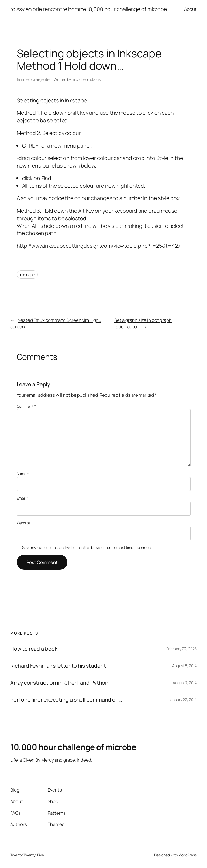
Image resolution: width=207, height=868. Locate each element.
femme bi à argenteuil (35, 79)
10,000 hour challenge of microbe (127, 9)
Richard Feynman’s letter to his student (58, 666)
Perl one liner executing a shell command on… (66, 700)
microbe (79, 79)
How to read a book (34, 649)
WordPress (188, 855)
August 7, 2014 (185, 683)
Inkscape (27, 275)
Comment (26, 406)
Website (23, 523)
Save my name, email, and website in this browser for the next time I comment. (87, 547)
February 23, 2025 (181, 649)
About (190, 9)
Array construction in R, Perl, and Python (59, 683)
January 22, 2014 (183, 700)
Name (23, 474)
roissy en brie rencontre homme (48, 9)
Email (22, 498)
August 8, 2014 (184, 666)
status (95, 79)
